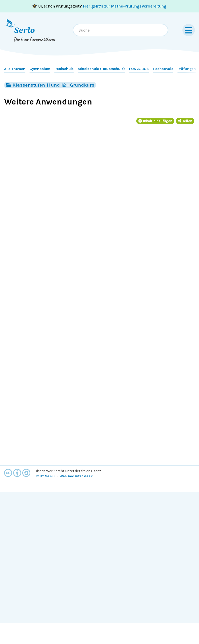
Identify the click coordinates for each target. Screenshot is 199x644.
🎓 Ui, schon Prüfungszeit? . (100, 6)
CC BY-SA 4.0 (45, 476)
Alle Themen (15, 69)
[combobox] (120, 30)
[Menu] (189, 30)
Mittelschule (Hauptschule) (101, 69)
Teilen (185, 121)
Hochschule (163, 69)
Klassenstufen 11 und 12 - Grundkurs (50, 85)
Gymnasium (40, 69)
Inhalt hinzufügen (155, 121)
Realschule (64, 69)
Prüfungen (187, 69)
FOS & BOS (139, 69)
